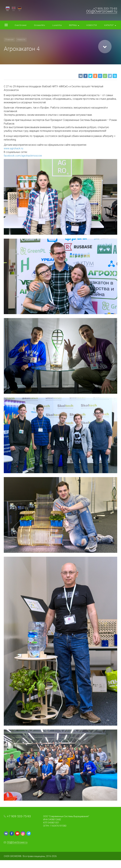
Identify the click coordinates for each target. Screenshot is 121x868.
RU (8, 10)
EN (14, 10)
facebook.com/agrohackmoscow (23, 156)
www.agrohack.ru (13, 148)
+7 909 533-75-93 (105, 9)
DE (20, 10)
